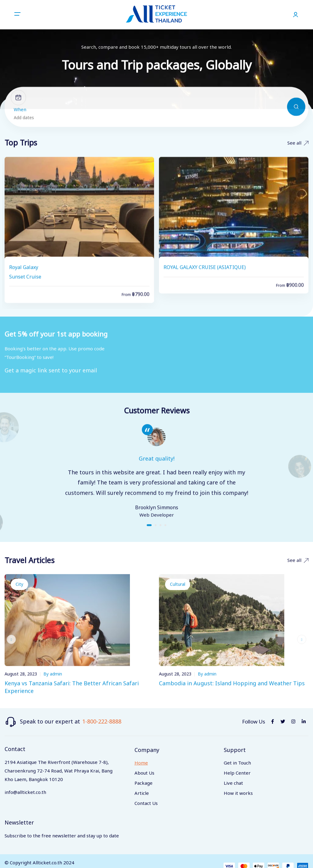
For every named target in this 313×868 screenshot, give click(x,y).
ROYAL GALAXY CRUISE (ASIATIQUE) (205, 277)
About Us (144, 773)
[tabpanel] (156, 480)
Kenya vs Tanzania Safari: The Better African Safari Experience (72, 695)
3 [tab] (160, 533)
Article (142, 793)
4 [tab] (165, 533)
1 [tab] (149, 533)
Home (141, 763)
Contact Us (146, 804)
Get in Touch (237, 763)
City (19, 593)
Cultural (178, 593)
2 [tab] (156, 533)
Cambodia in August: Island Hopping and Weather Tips (232, 692)
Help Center (237, 773)
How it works (238, 793)
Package (144, 783)
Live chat (233, 783)
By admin (53, 682)
